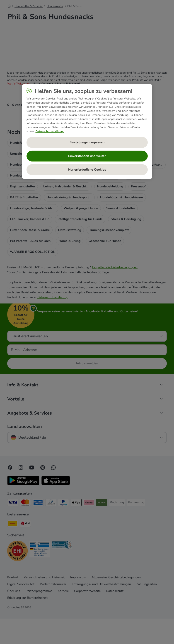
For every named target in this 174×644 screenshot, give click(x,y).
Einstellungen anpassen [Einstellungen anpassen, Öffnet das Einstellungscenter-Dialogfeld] (87, 142)
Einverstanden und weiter (87, 156)
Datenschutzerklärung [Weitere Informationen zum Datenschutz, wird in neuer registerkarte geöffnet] (50, 131)
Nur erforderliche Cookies (87, 170)
